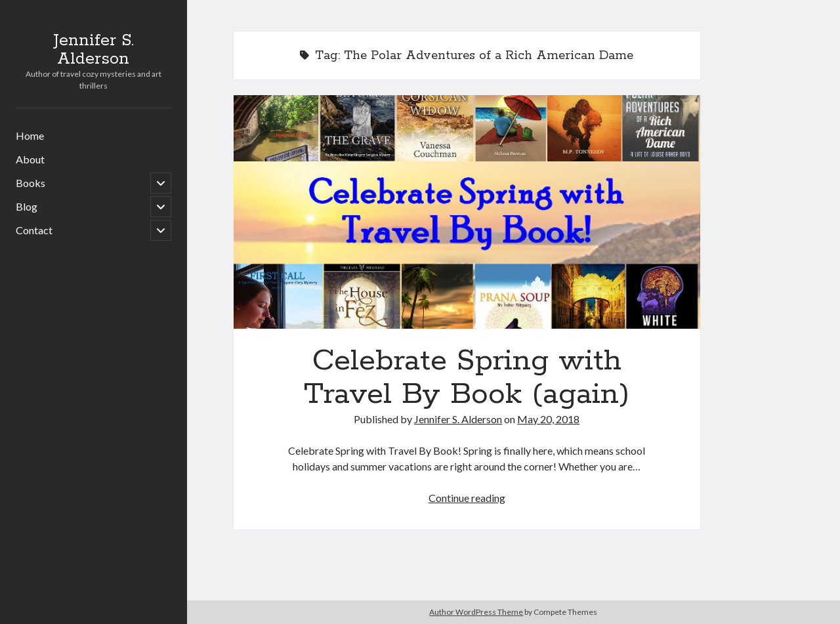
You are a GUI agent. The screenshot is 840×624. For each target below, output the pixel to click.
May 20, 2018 (548, 419)
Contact (34, 230)
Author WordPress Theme (476, 612)
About (30, 159)
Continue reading (467, 498)
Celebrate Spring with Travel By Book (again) (467, 212)
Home (30, 135)
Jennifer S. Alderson (94, 50)
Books (31, 183)
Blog (27, 206)
